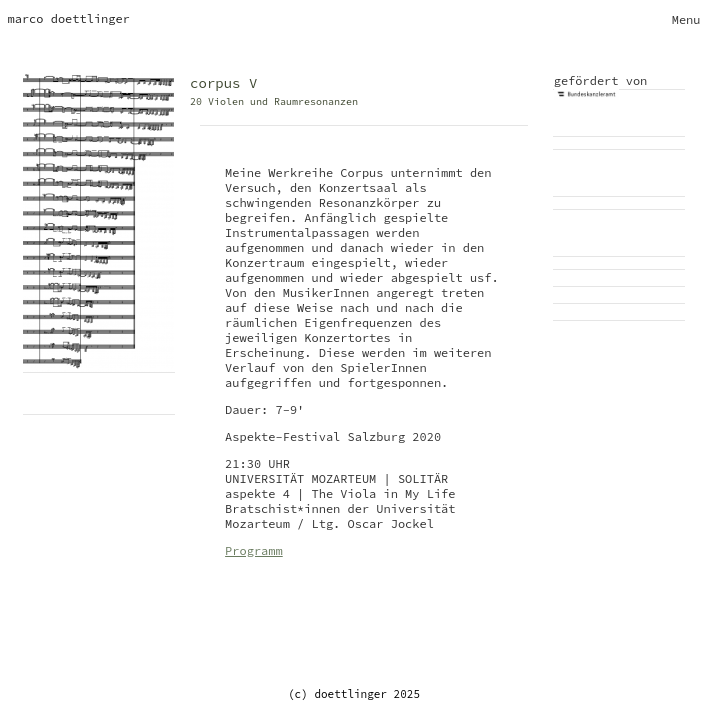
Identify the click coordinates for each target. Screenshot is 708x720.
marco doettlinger (69, 18)
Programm (254, 550)
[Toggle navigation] (686, 19)
